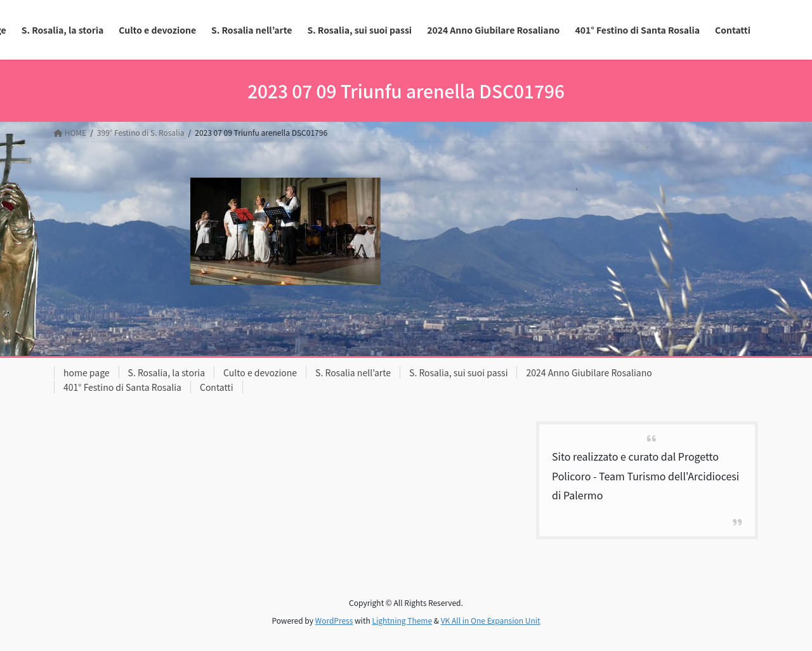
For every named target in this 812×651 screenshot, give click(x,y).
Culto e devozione (260, 372)
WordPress (334, 620)
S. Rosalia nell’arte (353, 372)
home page (87, 372)
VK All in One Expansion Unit (491, 620)
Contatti (217, 387)
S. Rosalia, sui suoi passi (458, 372)
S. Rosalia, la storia (167, 372)
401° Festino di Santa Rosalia (122, 387)
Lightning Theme (402, 620)
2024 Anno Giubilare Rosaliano (589, 372)
